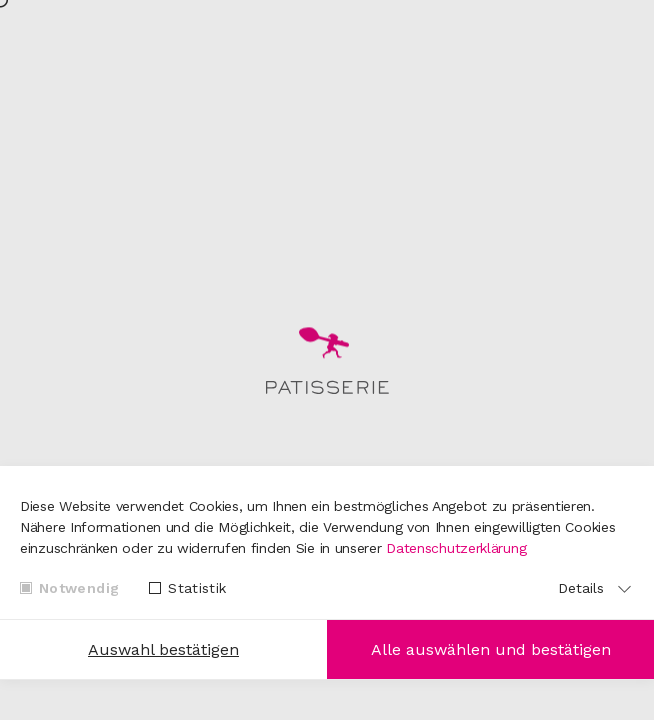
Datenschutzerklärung (456, 548)
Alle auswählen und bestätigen (491, 649)
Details (581, 588)
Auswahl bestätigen (163, 649)
